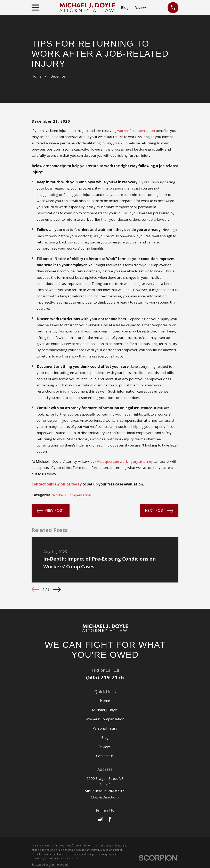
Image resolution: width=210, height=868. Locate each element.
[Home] (105, 628)
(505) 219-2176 (105, 677)
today (76, 484)
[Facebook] (110, 819)
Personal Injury (105, 728)
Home (105, 701)
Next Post (159, 511)
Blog (125, 7)
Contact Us (105, 756)
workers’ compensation (136, 131)
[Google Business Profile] (100, 819)
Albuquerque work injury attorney (125, 461)
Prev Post (51, 511)
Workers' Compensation (72, 495)
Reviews (141, 7)
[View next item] (57, 589)
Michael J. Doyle (105, 710)
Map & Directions (105, 797)
